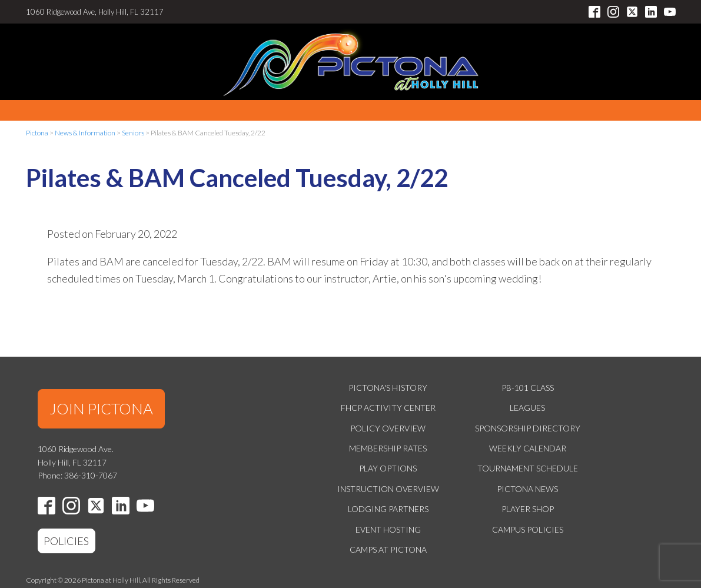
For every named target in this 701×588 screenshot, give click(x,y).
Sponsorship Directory (528, 428)
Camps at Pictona (388, 549)
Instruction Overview (388, 489)
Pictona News (527, 489)
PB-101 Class (528, 388)
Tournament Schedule (528, 468)
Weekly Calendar (528, 448)
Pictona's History (388, 388)
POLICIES (66, 541)
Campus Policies (528, 529)
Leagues (527, 408)
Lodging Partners (388, 509)
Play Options (388, 468)
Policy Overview (388, 428)
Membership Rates (388, 448)
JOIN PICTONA (101, 408)
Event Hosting (388, 529)
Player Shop (528, 509)
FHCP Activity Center (388, 408)
